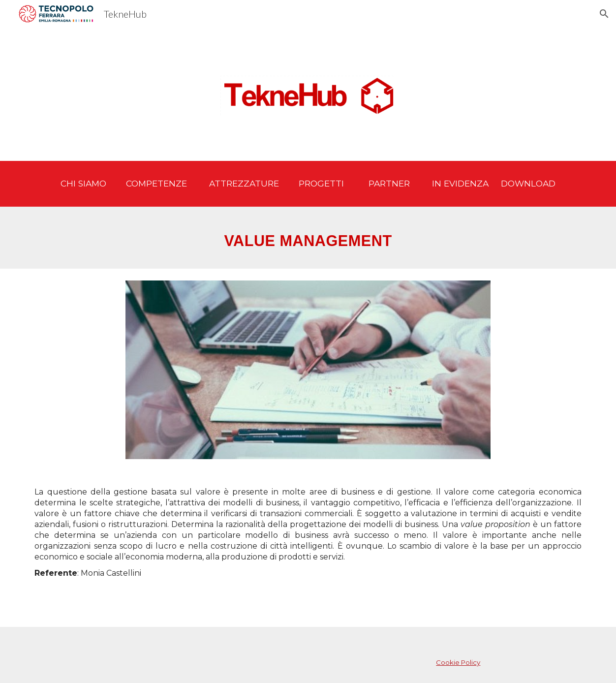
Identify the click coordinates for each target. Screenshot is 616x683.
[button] (604, 14)
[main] (308, 184)
